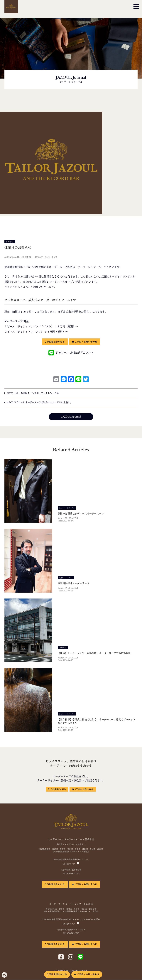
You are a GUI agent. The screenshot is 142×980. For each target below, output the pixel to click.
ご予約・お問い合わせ (86, 342)
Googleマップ (69, 864)
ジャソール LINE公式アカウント (71, 352)
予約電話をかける (56, 342)
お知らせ (10, 242)
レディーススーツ (67, 508)
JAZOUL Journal (71, 417)
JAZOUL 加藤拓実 (22, 257)
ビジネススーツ (66, 578)
